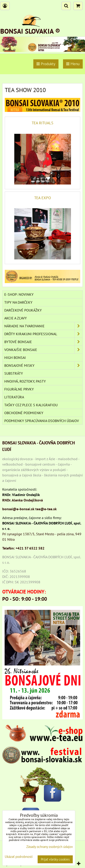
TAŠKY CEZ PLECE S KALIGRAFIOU (31, 405)
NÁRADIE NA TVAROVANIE (43, 326)
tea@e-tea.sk (46, 509)
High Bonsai (15, 358)
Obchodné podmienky (24, 413)
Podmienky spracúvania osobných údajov (42, 421)
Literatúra (14, 397)
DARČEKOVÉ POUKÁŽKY (23, 310)
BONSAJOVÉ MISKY (43, 365)
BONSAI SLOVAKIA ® (30, 31)
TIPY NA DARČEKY (18, 302)
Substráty (14, 373)
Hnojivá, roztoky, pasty (25, 381)
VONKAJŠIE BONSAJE (43, 350)
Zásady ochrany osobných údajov (50, 847)
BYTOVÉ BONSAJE (43, 342)
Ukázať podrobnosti (19, 857)
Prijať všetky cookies (55, 859)
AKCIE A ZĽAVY (16, 318)
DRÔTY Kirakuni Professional (43, 334)
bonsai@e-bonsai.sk (18, 509)
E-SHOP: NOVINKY (19, 294)
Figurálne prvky (19, 389)
